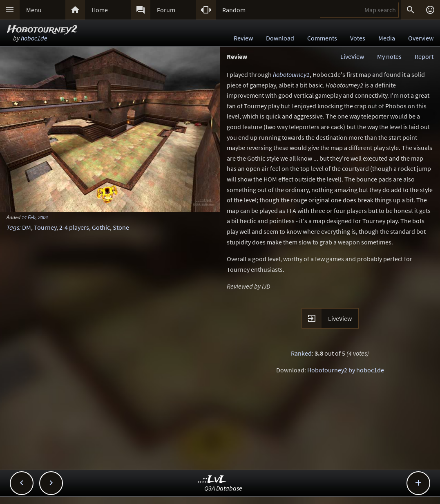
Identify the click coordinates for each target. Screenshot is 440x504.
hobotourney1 (291, 74)
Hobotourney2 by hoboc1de (346, 370)
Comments (322, 38)
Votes (358, 38)
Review (243, 38)
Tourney (45, 227)
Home (100, 10)
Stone (121, 227)
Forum (166, 10)
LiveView (352, 56)
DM (27, 227)
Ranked (301, 353)
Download (280, 38)
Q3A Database (223, 488)
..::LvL (212, 480)
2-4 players (74, 227)
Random (234, 10)
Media (387, 38)
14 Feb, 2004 (35, 217)
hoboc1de (34, 38)
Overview (421, 38)
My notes (389, 56)
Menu (34, 10)
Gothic (101, 227)
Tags (13, 227)
